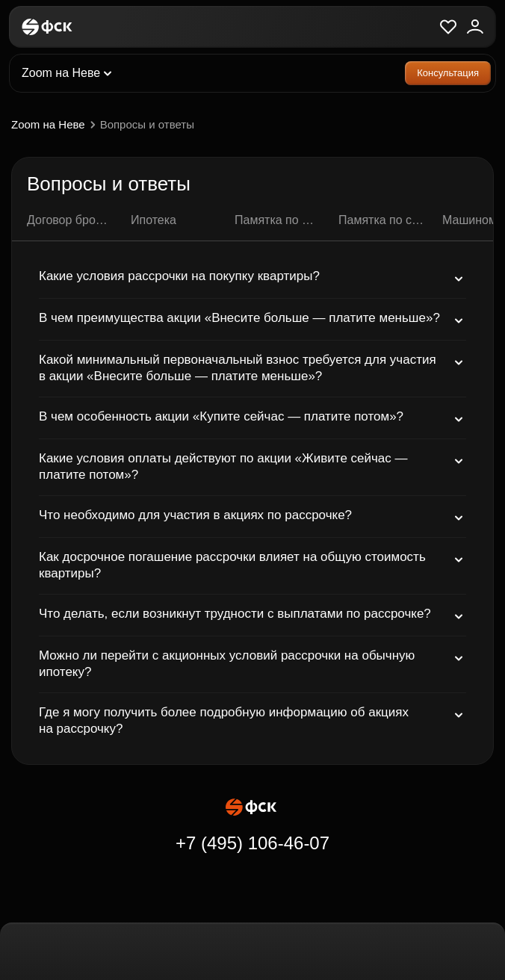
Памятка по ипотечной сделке (278, 220)
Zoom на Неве (55, 125)
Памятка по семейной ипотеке (381, 220)
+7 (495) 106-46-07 (252, 843)
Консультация (448, 73)
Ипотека (154, 220)
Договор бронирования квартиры (70, 220)
